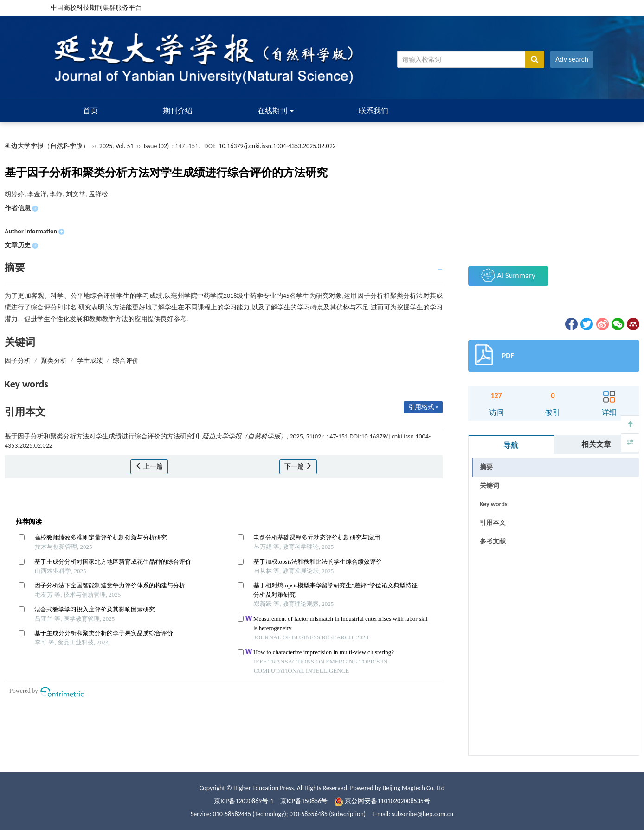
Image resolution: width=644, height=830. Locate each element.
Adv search (572, 59)
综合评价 (126, 361)
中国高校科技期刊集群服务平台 (96, 8)
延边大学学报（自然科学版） (47, 146)
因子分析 (18, 361)
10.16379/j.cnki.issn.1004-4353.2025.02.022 (277, 146)
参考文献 (493, 541)
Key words (494, 504)
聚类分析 (54, 361)
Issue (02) (157, 146)
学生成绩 (90, 361)
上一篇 (149, 466)
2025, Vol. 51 (117, 146)
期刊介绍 (178, 111)
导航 (511, 445)
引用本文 (493, 523)
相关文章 (596, 444)
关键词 (489, 486)
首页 (90, 111)
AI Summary (508, 275)
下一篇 (298, 466)
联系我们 (374, 111)
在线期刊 (276, 111)
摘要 (486, 467)
